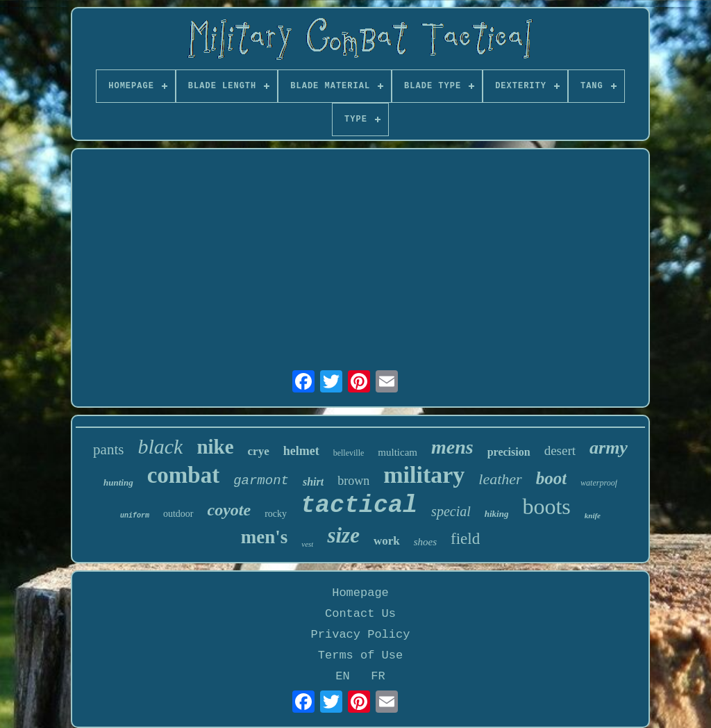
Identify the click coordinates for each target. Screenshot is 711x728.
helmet (301, 451)
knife (593, 515)
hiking (497, 514)
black (160, 446)
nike (215, 447)
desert (560, 450)
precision (509, 452)
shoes (425, 542)
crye (259, 451)
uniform (135, 516)
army (609, 448)
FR (378, 676)
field (465, 539)
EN (342, 676)
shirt (313, 482)
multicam (398, 452)
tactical (359, 506)
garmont (261, 481)
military (424, 475)
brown (353, 481)
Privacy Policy (361, 635)
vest (307, 544)
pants (108, 449)
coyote (229, 510)
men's (265, 537)
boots (546, 506)
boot (551, 478)
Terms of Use (360, 655)
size (343, 535)
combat (183, 475)
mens (452, 447)
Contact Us (360, 614)
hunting (118, 482)
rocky (276, 514)
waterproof (599, 483)
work (387, 541)
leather (500, 479)
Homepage (360, 593)
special (451, 511)
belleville (349, 453)
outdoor (178, 514)
